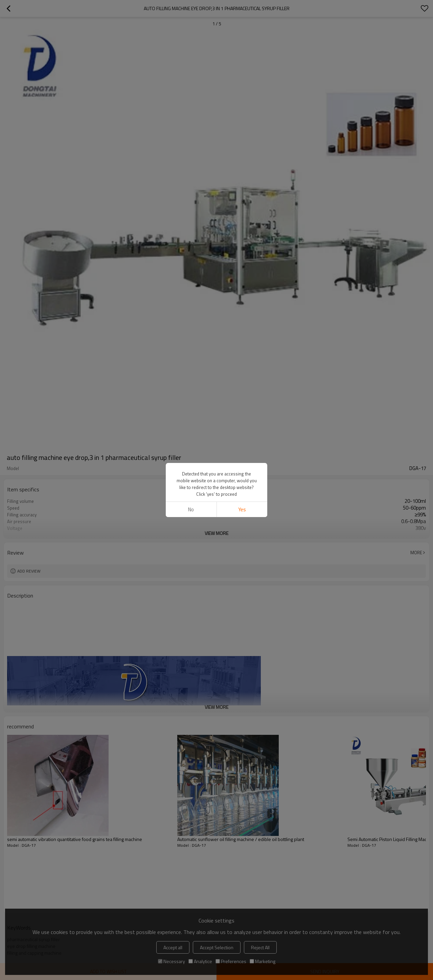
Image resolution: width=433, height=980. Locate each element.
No (191, 509)
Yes (242, 509)
